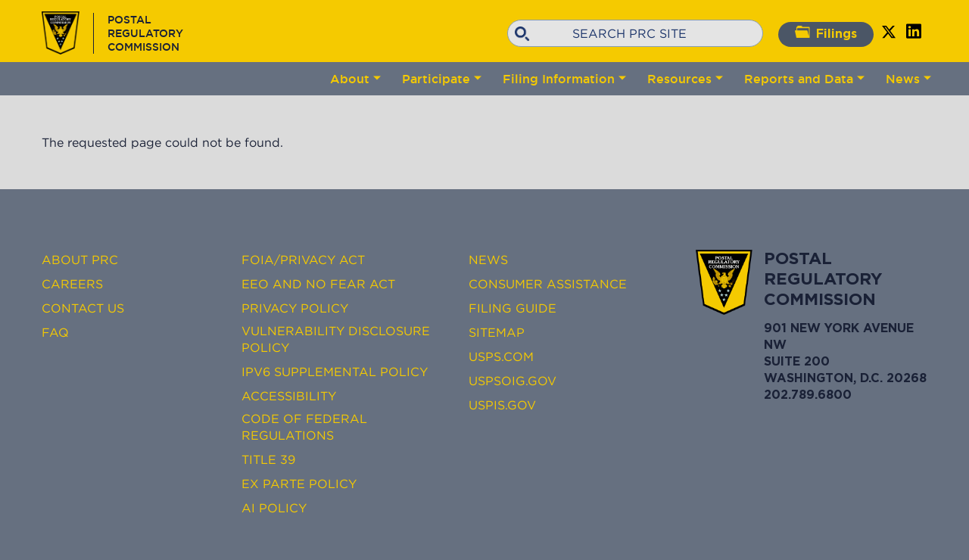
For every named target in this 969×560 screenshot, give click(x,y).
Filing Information (559, 79)
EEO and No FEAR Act (318, 284)
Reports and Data (799, 79)
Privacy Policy (295, 308)
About (350, 79)
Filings (826, 33)
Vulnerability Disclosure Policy (336, 339)
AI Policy (274, 508)
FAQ (55, 332)
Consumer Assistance (548, 284)
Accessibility (289, 396)
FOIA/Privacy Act (303, 260)
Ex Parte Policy (299, 484)
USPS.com (501, 356)
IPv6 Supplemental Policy (335, 372)
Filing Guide (513, 308)
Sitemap (497, 332)
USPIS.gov (502, 405)
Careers (72, 284)
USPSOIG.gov (513, 381)
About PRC (80, 260)
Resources (679, 79)
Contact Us (83, 308)
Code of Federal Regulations (304, 427)
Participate (436, 79)
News (903, 79)
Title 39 (268, 459)
